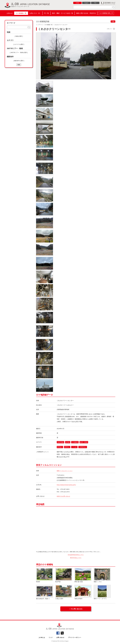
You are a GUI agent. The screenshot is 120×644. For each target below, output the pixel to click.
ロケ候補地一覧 (21, 13)
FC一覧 (46, 13)
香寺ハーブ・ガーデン (102, 592)
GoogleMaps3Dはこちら (76, 555)
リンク (51, 638)
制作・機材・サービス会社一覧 (63, 13)
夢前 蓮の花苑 (83, 575)
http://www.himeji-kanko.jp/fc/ (67, 485)
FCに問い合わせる (77, 609)
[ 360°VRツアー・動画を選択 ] (19, 52)
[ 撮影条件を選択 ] (19, 61)
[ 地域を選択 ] (19, 36)
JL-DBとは (42, 638)
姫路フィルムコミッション (65, 471)
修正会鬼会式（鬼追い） (45, 592)
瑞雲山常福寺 (83, 592)
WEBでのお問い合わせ (64, 496)
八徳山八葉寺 (64, 592)
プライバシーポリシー (75, 638)
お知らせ (10, 13)
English (86, 3)
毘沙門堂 (64, 575)
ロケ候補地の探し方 (106, 13)
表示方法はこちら (76, 558)
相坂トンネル (102, 575)
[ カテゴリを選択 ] (19, 44)
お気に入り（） (35, 13)
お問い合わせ (60, 638)
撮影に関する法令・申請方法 (86, 13)
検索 (19, 65)
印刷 (113, 21)
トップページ (39, 25)
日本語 (77, 3)
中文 (95, 3)
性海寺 (45, 575)
